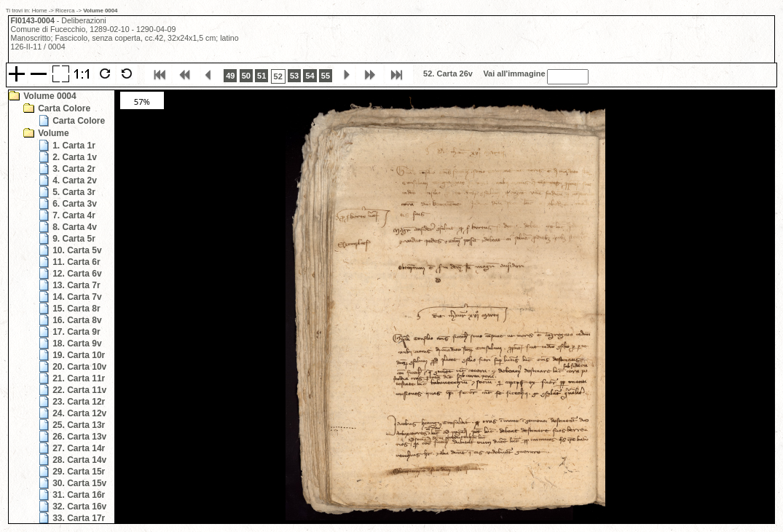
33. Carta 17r (79, 518)
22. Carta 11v (79, 390)
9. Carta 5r (74, 239)
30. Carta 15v (79, 483)
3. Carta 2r (74, 169)
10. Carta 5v (77, 250)
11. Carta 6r (76, 262)
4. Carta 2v (75, 180)
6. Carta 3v (75, 204)
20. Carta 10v (79, 367)
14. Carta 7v (77, 297)
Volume (53, 133)
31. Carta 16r (79, 495)
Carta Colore (64, 108)
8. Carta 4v (75, 227)
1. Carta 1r (74, 146)
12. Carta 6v (77, 274)
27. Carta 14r (79, 448)
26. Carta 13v (79, 437)
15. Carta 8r (76, 309)
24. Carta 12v (79, 413)
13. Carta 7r (76, 285)
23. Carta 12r (79, 402)
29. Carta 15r (79, 472)
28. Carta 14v (79, 460)
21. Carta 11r (79, 378)
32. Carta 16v (79, 507)
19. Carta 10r (79, 355)
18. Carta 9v (77, 344)
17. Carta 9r (76, 332)
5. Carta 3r (74, 192)
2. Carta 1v (75, 157)
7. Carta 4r (74, 215)
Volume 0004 (50, 96)
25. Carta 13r (79, 425)
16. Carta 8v (77, 320)
